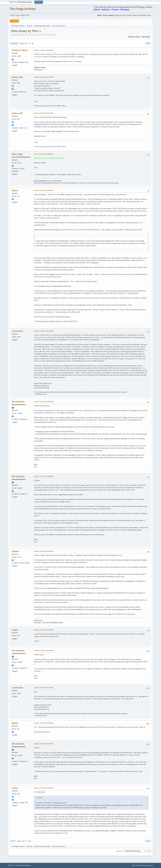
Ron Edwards (18, 402)
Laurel (15, 788)
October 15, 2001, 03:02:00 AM (44, 113)
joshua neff (17, 77)
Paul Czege (17, 154)
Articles (106, 10)
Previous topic (134, 37)
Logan (15, 630)
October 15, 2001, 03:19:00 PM (44, 476)
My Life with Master (40, 181)
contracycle (17, 331)
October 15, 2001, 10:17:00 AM (44, 331)
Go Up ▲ (150, 865)
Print (148, 44)
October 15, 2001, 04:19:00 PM (44, 650)
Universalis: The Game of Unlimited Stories (48, 622)
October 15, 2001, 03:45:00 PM (44, 551)
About (97, 10)
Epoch (15, 190)
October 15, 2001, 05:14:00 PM (44, 688)
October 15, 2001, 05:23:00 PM (44, 723)
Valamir (15, 551)
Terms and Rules (141, 865)
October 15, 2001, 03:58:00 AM (44, 154)
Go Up (13, 841)
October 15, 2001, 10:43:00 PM (44, 788)
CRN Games (38, 70)
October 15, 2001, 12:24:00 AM (44, 50)
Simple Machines (25, 865)
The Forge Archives (23, 9)
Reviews (125, 10)
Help (133, 865)
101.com (115, 821)
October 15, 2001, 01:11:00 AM (44, 77)
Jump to (119, 851)
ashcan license (72, 183)
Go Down (14, 44)
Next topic (146, 37)
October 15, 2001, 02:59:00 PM (44, 402)
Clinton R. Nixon (20, 50)
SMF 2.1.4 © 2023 (14, 865)
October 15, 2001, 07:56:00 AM (44, 190)
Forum (115, 10)
